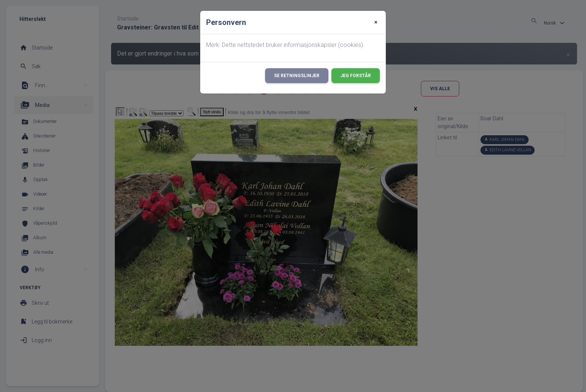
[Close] (376, 22)
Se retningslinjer (297, 76)
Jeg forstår (356, 76)
